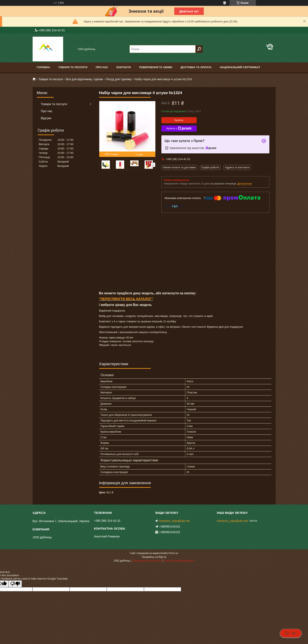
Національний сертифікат (240, 67)
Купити (179, 120)
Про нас (102, 67)
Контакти (124, 67)
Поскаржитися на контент (147, 561)
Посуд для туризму (118, 79)
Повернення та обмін (156, 67)
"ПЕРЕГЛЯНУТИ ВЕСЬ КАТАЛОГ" (126, 299)
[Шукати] (199, 49)
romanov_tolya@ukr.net (174, 521)
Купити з (179, 129)
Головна (43, 67)
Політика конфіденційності (179, 561)
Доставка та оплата (196, 67)
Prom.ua (173, 553)
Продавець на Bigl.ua (154, 557)
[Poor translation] (15, 584)
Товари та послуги (73, 67)
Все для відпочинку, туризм (84, 79)
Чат (291, 633)
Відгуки (46, 118)
